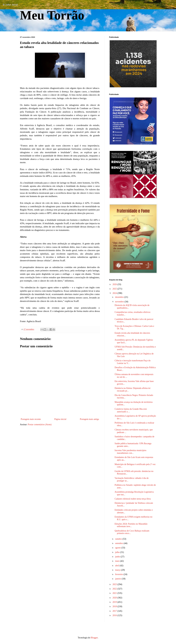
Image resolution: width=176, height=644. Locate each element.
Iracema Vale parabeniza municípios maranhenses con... (130, 452)
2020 (115, 598)
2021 (115, 593)
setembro (119, 543)
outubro (119, 539)
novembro (120, 302)
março (118, 570)
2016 (115, 615)
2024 (115, 293)
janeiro (118, 579)
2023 (115, 584)
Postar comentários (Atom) (40, 425)
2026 (115, 284)
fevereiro (119, 574)
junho (118, 557)
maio (118, 561)
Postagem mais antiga (89, 419)
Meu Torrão (52, 15)
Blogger (94, 638)
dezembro (120, 297)
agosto (118, 548)
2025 (115, 289)
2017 (115, 611)
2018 (115, 606)
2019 (115, 602)
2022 (115, 589)
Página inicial (60, 419)
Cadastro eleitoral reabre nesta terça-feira (133, 499)
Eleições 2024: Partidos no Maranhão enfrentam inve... (131, 525)
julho (118, 552)
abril (117, 566)
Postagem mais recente (31, 419)
